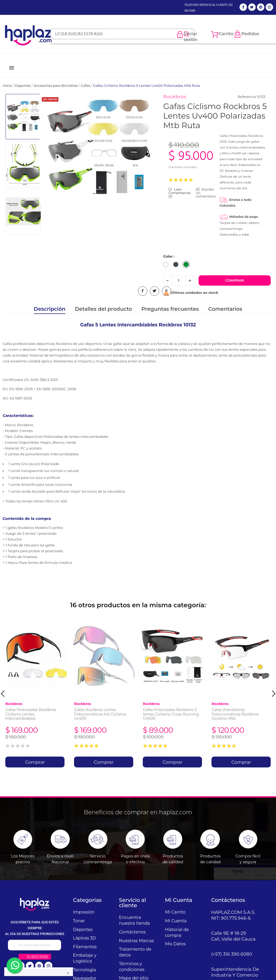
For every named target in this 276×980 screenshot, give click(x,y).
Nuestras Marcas (136, 934)
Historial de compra (177, 926)
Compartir (143, 285)
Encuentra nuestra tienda (134, 914)
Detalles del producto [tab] (103, 303)
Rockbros (175, 90)
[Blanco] (167, 259)
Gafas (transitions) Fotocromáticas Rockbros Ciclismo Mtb (235, 708)
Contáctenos (132, 926)
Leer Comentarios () (179, 186)
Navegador (85, 972)
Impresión (84, 906)
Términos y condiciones (132, 960)
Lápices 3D (84, 932)
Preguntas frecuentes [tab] (170, 303)
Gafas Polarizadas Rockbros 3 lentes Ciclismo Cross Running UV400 (171, 708)
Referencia (247, 90)
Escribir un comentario (206, 186)
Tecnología (84, 963)
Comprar (234, 274)
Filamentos (85, 940)
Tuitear (155, 285)
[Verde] (187, 259)
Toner (79, 914)
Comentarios (225, 303)
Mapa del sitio (134, 972)
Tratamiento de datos (135, 946)
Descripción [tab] (50, 303)
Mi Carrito (175, 906)
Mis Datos (175, 938)
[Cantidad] (179, 274)
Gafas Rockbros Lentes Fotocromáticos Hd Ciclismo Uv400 (100, 708)
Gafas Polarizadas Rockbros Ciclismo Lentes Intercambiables (31, 708)
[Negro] (177, 259)
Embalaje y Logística (85, 952)
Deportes (83, 923)
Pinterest (166, 285)
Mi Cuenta (176, 914)
